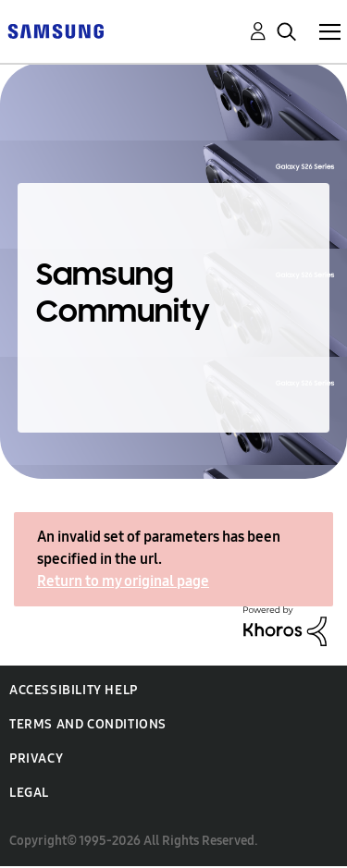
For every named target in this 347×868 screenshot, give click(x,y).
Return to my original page (123, 581)
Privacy (36, 758)
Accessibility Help (74, 690)
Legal (29, 793)
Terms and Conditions (88, 724)
